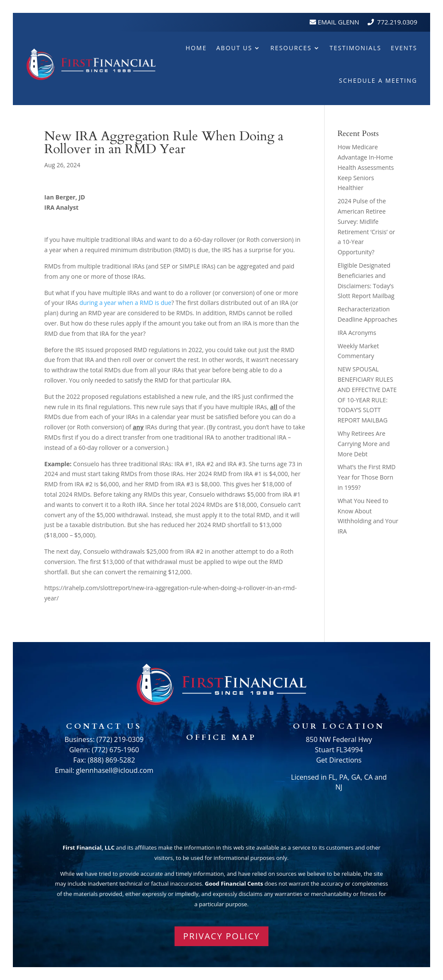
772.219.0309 (397, 22)
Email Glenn (338, 22)
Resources (291, 48)
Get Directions (339, 760)
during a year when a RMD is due (125, 303)
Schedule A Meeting (378, 80)
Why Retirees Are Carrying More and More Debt (364, 444)
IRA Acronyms (357, 333)
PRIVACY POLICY (221, 936)
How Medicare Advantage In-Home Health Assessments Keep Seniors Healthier (366, 167)
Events (404, 48)
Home (196, 48)
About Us (234, 48)
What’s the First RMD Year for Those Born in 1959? (366, 477)
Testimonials (356, 48)
